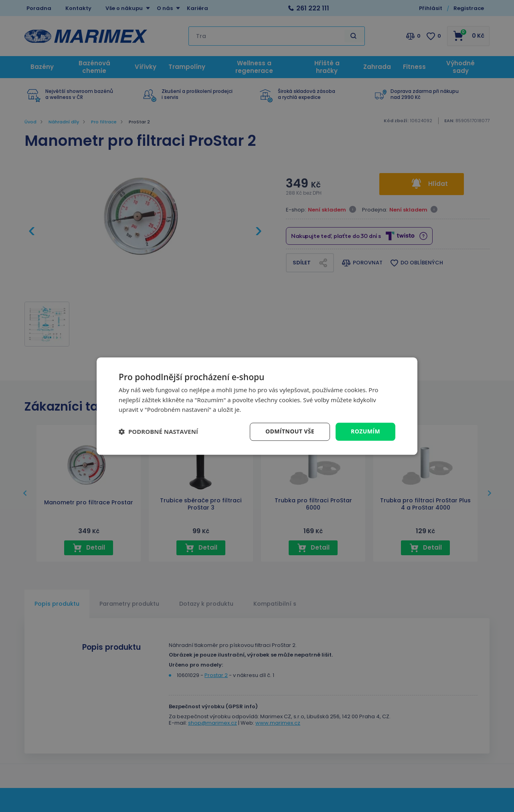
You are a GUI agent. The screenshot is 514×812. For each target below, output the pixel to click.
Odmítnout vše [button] (290, 431)
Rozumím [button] (365, 431)
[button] (158, 432)
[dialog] (257, 406)
